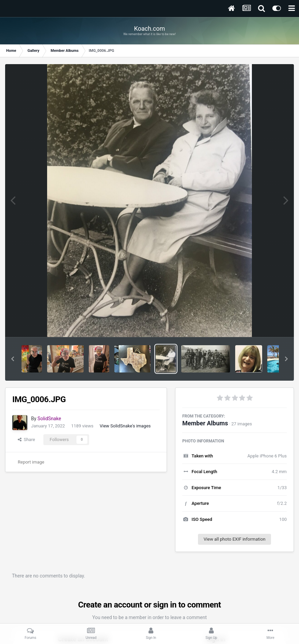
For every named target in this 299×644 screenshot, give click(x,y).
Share (26, 440)
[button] (13, 359)
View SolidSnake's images (125, 426)
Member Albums (205, 423)
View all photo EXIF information (234, 539)
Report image (31, 462)
